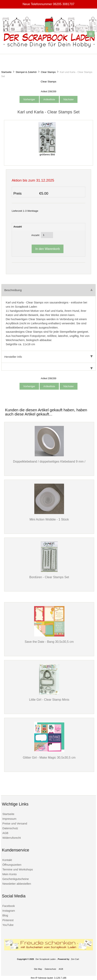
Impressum (9, 819)
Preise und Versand (15, 823)
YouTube (8, 925)
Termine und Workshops (18, 869)
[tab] (48, 367)
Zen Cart (75, 959)
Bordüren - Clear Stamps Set (49, 577)
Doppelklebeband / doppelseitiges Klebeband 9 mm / (49, 461)
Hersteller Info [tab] (48, 357)
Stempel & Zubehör (26, 72)
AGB (5, 833)
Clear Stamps (48, 72)
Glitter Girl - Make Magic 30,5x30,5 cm (49, 757)
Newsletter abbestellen (17, 884)
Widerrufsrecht (11, 838)
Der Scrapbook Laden (46, 959)
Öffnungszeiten (12, 865)
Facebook (9, 906)
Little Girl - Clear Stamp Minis (49, 700)
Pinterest (8, 920)
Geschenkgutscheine (16, 879)
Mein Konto (9, 874)
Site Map (38, 969)
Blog (5, 915)
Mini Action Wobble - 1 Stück (49, 519)
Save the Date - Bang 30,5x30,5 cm (49, 642)
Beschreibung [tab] (48, 290)
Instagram (9, 911)
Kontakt (7, 860)
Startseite (6, 72)
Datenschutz (10, 828)
